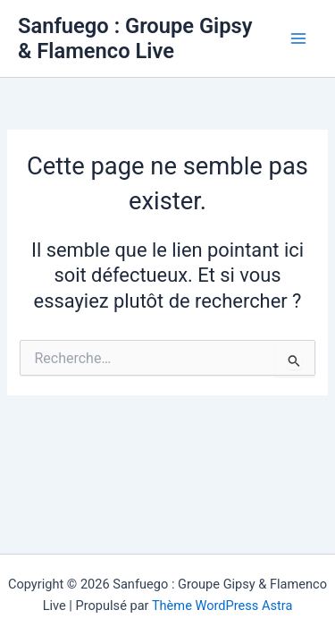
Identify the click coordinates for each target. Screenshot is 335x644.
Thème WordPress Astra (222, 606)
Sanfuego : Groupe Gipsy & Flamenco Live (135, 38)
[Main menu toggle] (298, 38)
